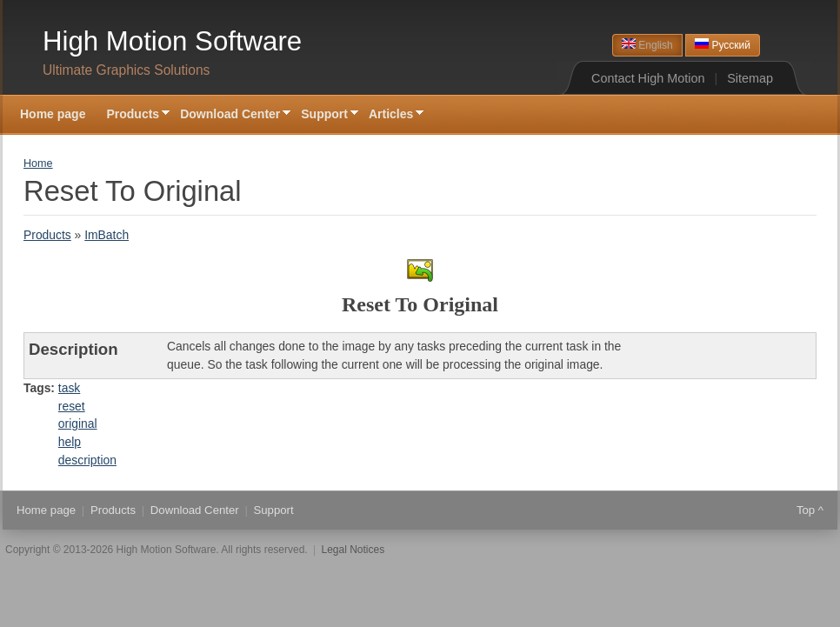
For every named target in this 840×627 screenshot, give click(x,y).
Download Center (230, 115)
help (70, 442)
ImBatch (107, 235)
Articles (391, 115)
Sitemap (750, 78)
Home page (53, 114)
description (87, 460)
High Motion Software (172, 41)
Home (38, 163)
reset (72, 406)
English (647, 45)
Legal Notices (353, 550)
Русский (723, 45)
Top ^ (810, 510)
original (78, 424)
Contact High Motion (648, 78)
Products (133, 115)
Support (324, 115)
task (69, 388)
